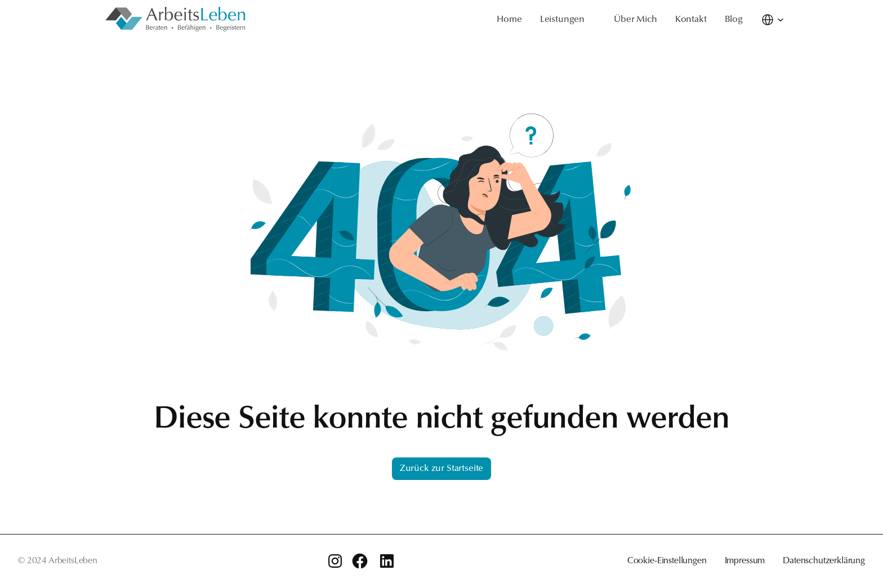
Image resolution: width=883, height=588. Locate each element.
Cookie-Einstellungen (667, 561)
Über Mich (636, 20)
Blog (734, 20)
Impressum (745, 561)
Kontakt (691, 20)
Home (509, 20)
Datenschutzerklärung (824, 561)
